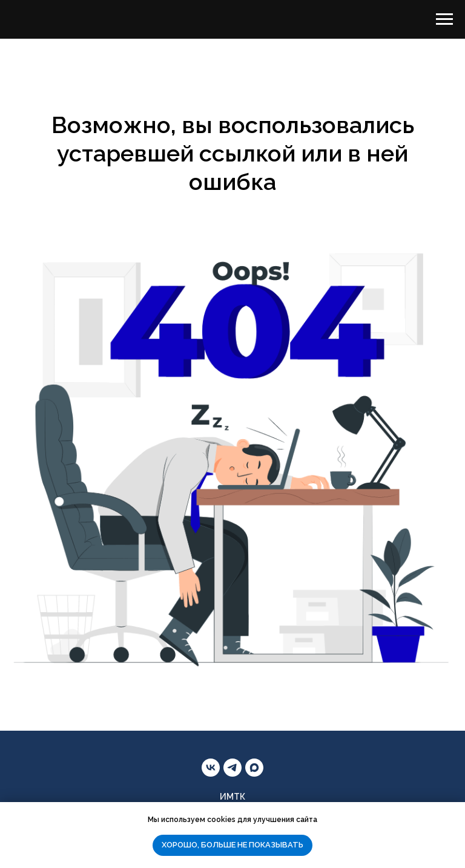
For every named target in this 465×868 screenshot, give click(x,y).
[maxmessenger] (254, 768)
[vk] (211, 768)
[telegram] (232, 768)
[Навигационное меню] (444, 19)
